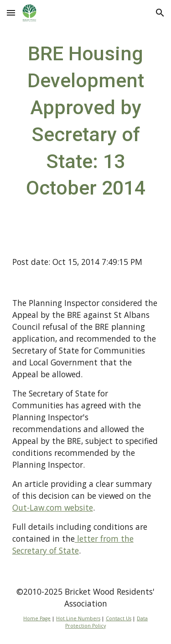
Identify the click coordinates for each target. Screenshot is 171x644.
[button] (11, 13)
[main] (86, 121)
